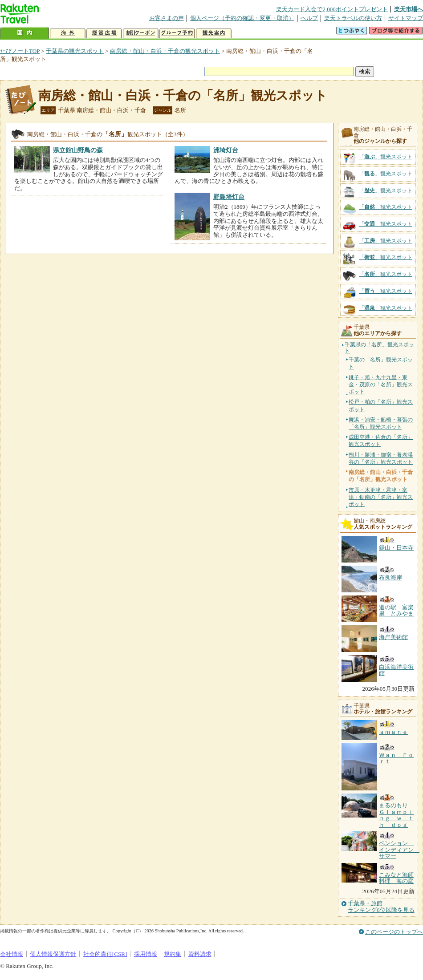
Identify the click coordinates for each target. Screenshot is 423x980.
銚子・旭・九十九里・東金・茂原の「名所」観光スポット (381, 385)
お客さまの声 (167, 18)
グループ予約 (177, 33)
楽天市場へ (409, 9)
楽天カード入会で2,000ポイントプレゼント (332, 9)
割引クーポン (141, 33)
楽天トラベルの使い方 (353, 18)
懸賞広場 (104, 33)
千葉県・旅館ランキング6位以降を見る (381, 907)
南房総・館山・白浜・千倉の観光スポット (165, 51)
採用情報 (146, 954)
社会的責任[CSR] (105, 954)
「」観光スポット (386, 157)
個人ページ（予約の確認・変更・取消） (242, 18)
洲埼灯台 (226, 150)
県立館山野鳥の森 (78, 150)
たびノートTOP (20, 51)
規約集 (173, 954)
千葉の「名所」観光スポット (381, 363)
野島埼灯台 (229, 197)
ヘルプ (309, 18)
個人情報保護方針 (53, 954)
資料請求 (200, 954)
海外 (68, 33)
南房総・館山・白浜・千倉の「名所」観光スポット (183, 95)
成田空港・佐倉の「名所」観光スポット (381, 441)
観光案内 (214, 33)
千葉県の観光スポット (75, 51)
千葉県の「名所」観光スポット (379, 348)
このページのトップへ (394, 932)
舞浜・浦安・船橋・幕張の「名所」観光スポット (381, 423)
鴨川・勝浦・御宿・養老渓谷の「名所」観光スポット (381, 458)
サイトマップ (406, 18)
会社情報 (12, 954)
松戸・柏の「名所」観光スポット (381, 405)
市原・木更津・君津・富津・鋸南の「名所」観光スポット (381, 497)
